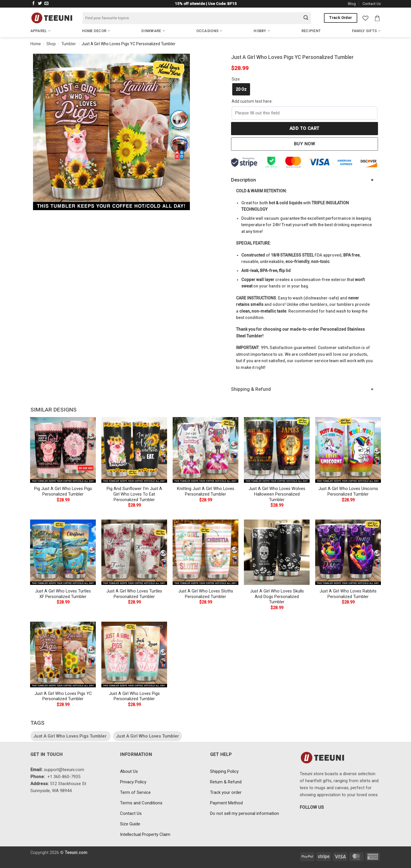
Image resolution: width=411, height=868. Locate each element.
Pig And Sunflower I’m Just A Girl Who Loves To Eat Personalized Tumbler (134, 494)
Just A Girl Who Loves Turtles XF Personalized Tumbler (63, 594)
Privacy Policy (133, 782)
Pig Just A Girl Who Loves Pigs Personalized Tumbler (63, 491)
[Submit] (306, 18)
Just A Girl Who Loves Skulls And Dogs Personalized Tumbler (277, 597)
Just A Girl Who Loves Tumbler (148, 736)
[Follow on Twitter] (40, 4)
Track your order (226, 792)
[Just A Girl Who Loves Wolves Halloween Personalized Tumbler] (277, 450)
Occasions (209, 31)
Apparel (41, 31)
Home (36, 44)
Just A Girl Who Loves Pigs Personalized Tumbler (134, 696)
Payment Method (226, 803)
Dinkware (153, 31)
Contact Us (372, 4)
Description (243, 180)
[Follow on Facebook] (34, 4)
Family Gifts (366, 31)
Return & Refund (226, 782)
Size (236, 79)
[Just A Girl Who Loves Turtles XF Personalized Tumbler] (63, 552)
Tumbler (69, 44)
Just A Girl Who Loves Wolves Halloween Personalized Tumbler (277, 494)
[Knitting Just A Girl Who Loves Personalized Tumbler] (205, 450)
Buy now (305, 144)
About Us (129, 771)
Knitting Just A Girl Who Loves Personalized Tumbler (206, 491)
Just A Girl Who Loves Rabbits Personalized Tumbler (348, 594)
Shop (51, 44)
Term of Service (135, 792)
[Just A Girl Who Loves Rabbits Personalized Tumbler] (348, 552)
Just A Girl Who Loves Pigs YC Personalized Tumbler (63, 696)
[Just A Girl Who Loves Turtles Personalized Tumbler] (134, 552)
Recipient (311, 31)
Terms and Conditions (141, 803)
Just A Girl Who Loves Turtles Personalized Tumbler (134, 594)
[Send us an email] (46, 4)
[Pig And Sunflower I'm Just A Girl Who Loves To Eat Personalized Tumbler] (134, 450)
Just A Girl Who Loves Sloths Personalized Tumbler (206, 594)
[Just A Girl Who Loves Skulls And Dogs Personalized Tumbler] (277, 552)
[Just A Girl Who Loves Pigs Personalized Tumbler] (134, 654)
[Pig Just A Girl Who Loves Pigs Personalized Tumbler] (63, 450)
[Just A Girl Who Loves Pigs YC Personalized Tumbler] (63, 654)
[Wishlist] (365, 18)
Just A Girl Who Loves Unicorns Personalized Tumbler (348, 491)
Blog (352, 4)
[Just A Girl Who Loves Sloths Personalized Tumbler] (205, 552)
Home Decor (96, 31)
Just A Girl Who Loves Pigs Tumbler (71, 736)
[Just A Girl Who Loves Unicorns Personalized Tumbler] (348, 450)
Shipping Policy (224, 771)
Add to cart (305, 128)
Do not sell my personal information (244, 813)
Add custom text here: (252, 101)
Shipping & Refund (251, 389)
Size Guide (130, 824)
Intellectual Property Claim (145, 834)
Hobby (262, 31)
